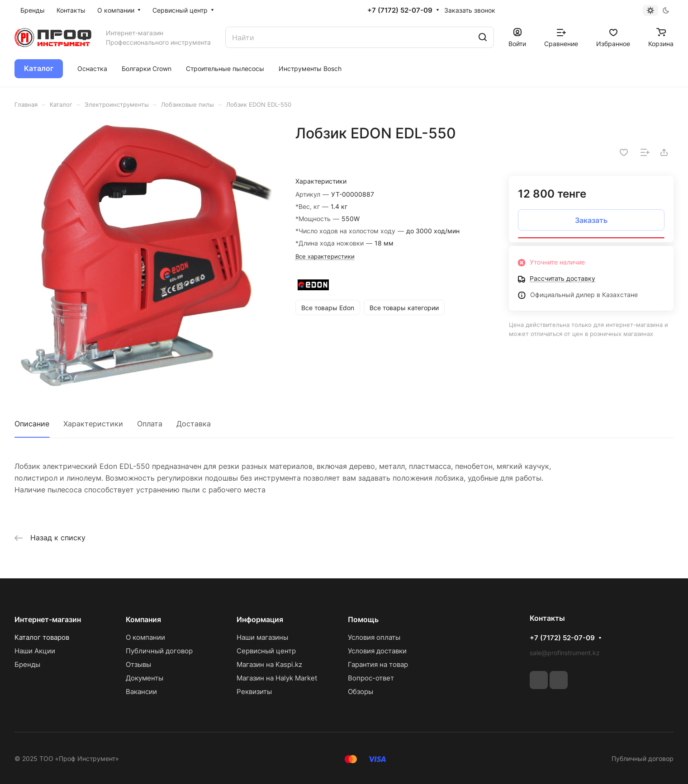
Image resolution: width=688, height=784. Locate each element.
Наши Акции (35, 651)
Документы (145, 678)
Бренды (27, 664)
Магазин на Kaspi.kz (269, 664)
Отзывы (138, 664)
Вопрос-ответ (371, 678)
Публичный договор (159, 651)
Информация (260, 619)
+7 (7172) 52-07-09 (400, 10)
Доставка (194, 424)
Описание (32, 424)
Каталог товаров (42, 637)
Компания (143, 619)
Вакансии (141, 692)
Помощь (363, 619)
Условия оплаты (374, 637)
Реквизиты (254, 692)
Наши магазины (262, 637)
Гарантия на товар (378, 664)
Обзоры (361, 692)
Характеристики (93, 424)
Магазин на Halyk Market (277, 678)
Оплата (150, 424)
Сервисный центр (266, 651)
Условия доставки (377, 651)
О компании (145, 637)
